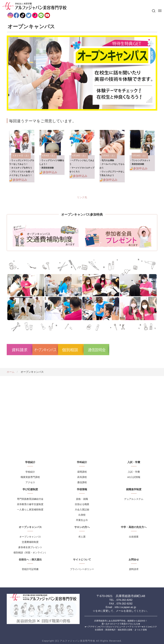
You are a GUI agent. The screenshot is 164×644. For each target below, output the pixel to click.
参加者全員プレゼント (30, 547)
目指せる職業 (82, 504)
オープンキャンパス (30, 537)
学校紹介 (30, 472)
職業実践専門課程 (30, 477)
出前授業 (134, 537)
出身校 (82, 515)
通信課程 (82, 482)
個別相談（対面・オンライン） (30, 552)
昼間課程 (82, 472)
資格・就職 (82, 499)
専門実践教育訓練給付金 (30, 499)
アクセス (30, 482)
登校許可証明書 (30, 569)
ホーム (11, 372)
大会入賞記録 (82, 509)
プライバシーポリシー (82, 569)
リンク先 (22, 156)
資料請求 (134, 569)
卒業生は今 (82, 520)
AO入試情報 (134, 477)
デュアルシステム (134, 499)
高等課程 (82, 477)
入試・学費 (134, 472)
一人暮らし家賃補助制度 (30, 509)
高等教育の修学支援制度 (30, 504)
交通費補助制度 (30, 542)
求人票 (82, 537)
